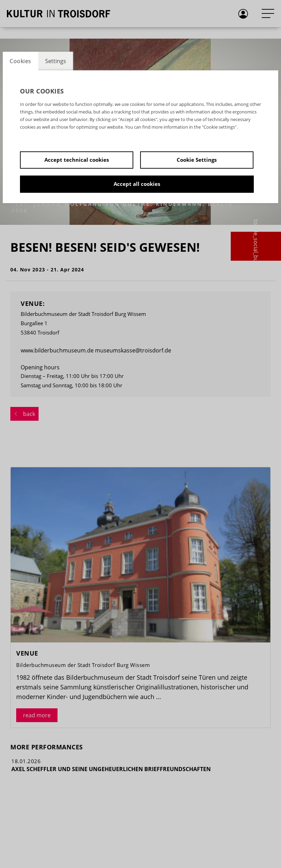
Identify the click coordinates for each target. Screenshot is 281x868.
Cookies (20, 61)
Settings (56, 61)
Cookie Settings (197, 160)
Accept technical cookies (77, 160)
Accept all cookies (137, 184)
